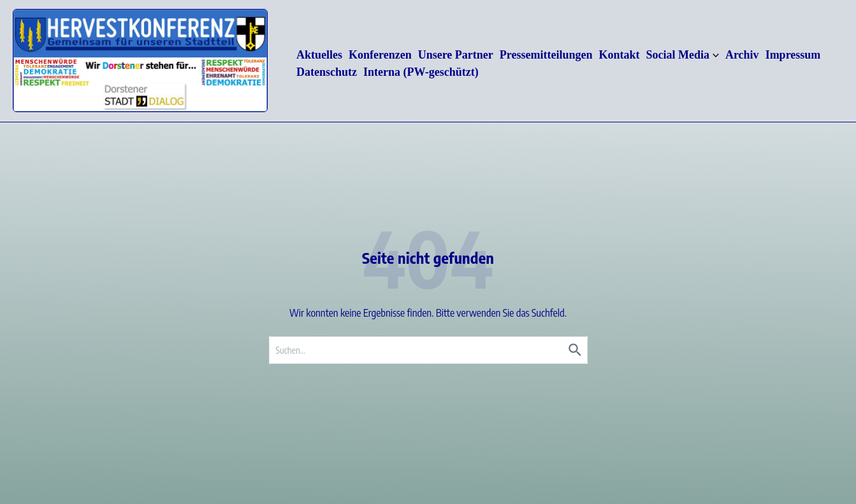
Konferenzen (380, 55)
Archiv (742, 55)
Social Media (682, 55)
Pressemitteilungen (546, 55)
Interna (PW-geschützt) (421, 72)
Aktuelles (319, 55)
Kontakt (619, 55)
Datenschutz (327, 72)
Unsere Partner (456, 55)
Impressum (793, 55)
